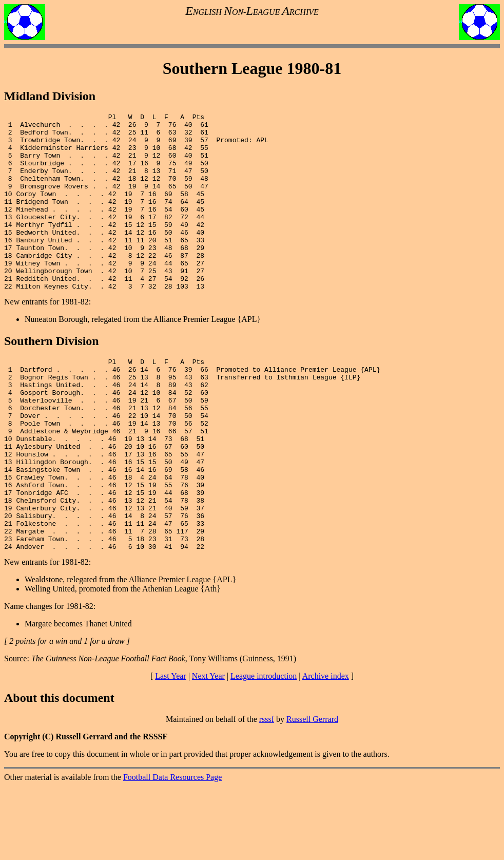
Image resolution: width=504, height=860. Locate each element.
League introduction (264, 750)
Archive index (326, 750)
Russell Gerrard (312, 793)
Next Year (208, 750)
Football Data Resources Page (172, 851)
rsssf (267, 793)
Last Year (170, 750)
